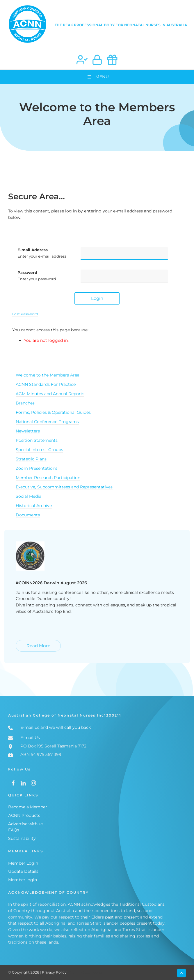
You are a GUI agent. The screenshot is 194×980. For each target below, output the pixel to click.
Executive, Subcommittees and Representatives (64, 487)
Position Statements (37, 440)
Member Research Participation (48, 478)
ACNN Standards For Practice (46, 384)
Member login (23, 880)
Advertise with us (26, 824)
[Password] (124, 276)
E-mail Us (30, 738)
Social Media (29, 496)
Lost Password (25, 314)
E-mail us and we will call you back (56, 727)
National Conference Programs (47, 422)
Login (97, 298)
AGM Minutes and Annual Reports (50, 394)
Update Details (23, 871)
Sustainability (22, 838)
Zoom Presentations (37, 468)
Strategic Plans (31, 459)
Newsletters (28, 431)
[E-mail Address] (124, 253)
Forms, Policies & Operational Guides (53, 412)
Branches (25, 403)
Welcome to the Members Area (48, 375)
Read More (27, 643)
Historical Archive (34, 506)
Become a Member (28, 807)
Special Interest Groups (39, 450)
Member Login (23, 863)
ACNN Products (24, 815)
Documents (28, 515)
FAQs (14, 830)
